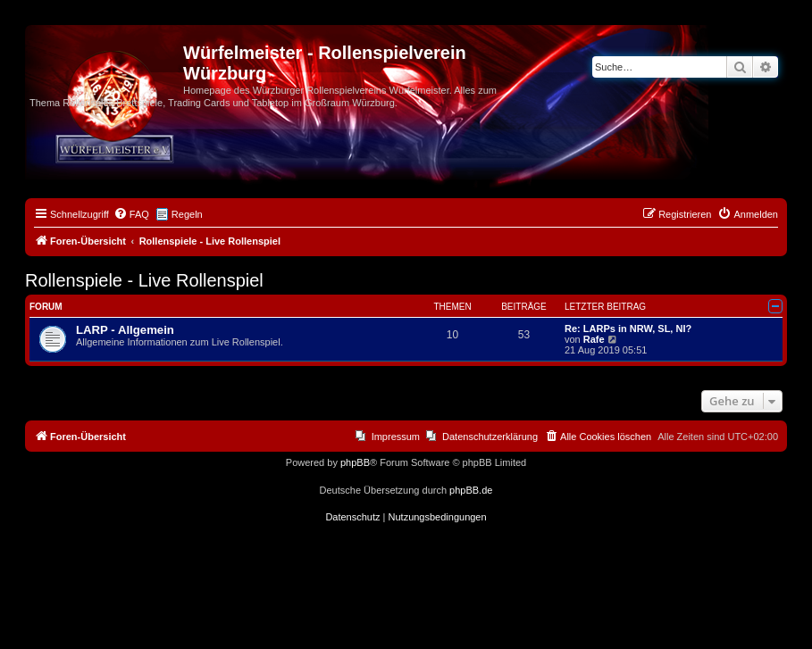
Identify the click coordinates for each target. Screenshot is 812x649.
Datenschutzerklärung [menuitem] (490, 437)
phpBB (355, 462)
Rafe (594, 339)
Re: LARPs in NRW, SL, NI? (628, 329)
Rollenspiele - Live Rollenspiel (144, 280)
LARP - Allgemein (125, 330)
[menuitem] (131, 214)
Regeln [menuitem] (187, 214)
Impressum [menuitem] (396, 437)
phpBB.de (471, 490)
